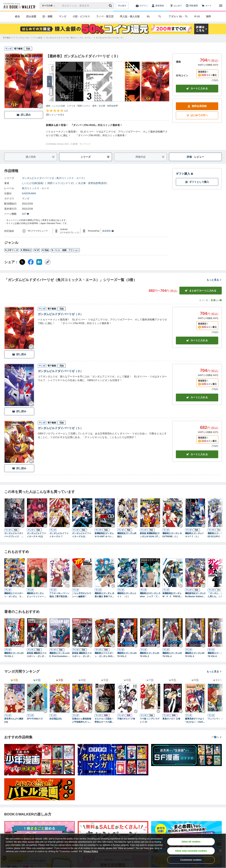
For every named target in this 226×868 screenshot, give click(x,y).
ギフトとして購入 (197, 182)
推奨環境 (108, 231)
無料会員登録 (197, 106)
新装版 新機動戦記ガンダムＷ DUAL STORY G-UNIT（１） (150, 535)
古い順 (203, 300)
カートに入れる (197, 88)
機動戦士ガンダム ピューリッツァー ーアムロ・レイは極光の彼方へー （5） (37, 595)
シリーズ (95, 157)
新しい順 (216, 300)
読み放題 (31, 16)
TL (160, 16)
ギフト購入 (185, 174)
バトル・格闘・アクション (65, 250)
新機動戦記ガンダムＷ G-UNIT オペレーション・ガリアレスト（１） (104, 535)
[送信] (111, 6)
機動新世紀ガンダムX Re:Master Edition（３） (195, 595)
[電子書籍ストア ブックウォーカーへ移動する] (16, 38)
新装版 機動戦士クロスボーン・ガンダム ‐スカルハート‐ (82, 655)
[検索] (111, 6)
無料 (209, 16)
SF (37, 250)
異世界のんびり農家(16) (14, 720)
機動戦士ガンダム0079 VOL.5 (195, 655)
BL (149, 16)
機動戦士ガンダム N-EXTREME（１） (172, 535)
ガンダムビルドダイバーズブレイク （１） (14, 535)
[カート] (207, 6)
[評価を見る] (57, 113)
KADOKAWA (29, 193)
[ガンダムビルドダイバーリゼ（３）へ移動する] (110, 38)
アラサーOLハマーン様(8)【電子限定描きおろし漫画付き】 (59, 595)
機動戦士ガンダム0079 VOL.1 (14, 655)
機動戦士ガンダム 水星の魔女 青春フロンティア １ (104, 595)
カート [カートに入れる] (197, 340)
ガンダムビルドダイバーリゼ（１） (60, 428)
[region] (113, 851)
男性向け (26, 250)
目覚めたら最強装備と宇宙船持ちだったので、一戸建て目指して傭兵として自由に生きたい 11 (82, 721)
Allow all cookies (191, 842)
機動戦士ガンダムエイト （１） (127, 595)
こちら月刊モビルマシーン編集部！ (82, 595)
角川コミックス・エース (35, 188)
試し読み (24, 115)
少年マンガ (11, 250)
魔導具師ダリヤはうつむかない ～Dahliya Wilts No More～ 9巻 (195, 721)
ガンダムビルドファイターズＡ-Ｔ (59, 535)
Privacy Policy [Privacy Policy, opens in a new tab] (91, 851)
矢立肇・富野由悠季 (108, 106)
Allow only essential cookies (191, 851)
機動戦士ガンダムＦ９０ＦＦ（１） (195, 535)
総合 (17, 16)
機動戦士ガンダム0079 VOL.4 (172, 655)
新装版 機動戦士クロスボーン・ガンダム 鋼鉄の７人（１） (37, 655)
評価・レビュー (195, 157)
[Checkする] (40, 106)
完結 (45, 250)
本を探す (122, 6)
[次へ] (49, 82)
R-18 (197, 16)
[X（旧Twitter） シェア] (22, 262)
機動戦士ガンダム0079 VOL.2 (127, 655)
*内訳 (215, 80)
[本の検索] (50, 6)
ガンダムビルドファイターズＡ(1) (82, 535)
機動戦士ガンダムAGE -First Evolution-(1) (60, 655)
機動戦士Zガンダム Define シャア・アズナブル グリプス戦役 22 (150, 595)
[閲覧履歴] (192, 6)
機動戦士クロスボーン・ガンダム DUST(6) (104, 655)
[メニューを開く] (221, 6)
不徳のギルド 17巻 (126, 719)
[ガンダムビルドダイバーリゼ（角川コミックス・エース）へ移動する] (69, 38)
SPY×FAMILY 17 (35, 719)
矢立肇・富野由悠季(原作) (93, 183)
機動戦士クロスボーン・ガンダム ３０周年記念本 (14, 595)
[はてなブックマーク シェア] (39, 262)
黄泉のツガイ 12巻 (171, 719)
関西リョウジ (84, 106)
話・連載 (47, 16)
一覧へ (217, 737)
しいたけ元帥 (59, 106)
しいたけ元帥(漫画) (33, 183)
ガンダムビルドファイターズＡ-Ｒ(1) (36, 535)
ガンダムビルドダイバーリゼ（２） (60, 371)
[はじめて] (176, 6)
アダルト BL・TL (178, 16)
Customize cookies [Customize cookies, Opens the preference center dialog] (191, 860)
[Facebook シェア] (31, 262)
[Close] (220, 851)
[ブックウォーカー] (19, 6)
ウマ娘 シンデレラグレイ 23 (150, 720)
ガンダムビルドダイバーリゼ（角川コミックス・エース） (54, 178)
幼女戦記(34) (56, 719)
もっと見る (214, 280)
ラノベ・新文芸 (105, 16)
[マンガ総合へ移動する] (38, 38)
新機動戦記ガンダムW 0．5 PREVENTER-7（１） (172, 595)
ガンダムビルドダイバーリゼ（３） (60, 314)
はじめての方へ (197, 115)
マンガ (63, 16)
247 (26, 214)
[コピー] (48, 262)
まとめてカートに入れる (201, 291)
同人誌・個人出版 (130, 16)
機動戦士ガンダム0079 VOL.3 (149, 655)
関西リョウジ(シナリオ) (61, 183)
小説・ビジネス (81, 16)
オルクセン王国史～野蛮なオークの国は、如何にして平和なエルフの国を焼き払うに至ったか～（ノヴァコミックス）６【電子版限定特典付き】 (104, 721)
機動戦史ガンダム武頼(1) (127, 535)
